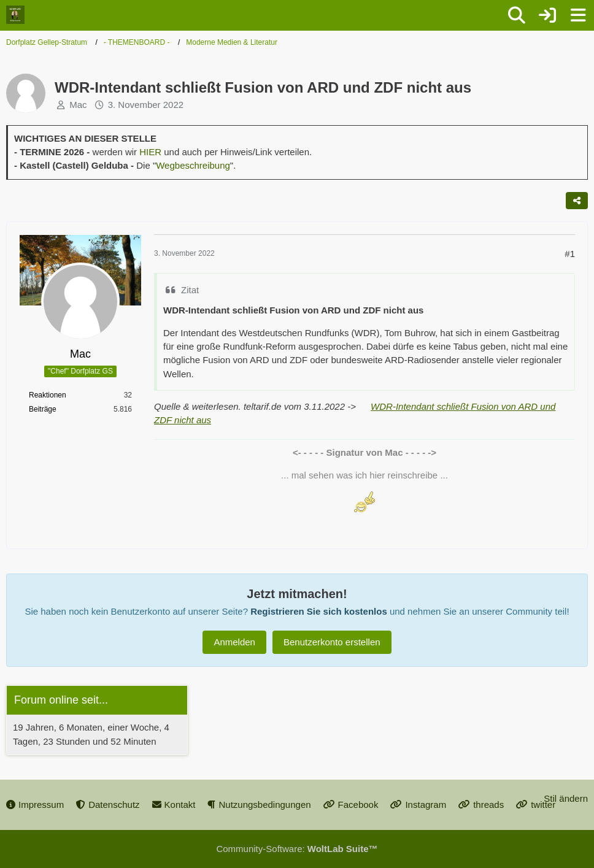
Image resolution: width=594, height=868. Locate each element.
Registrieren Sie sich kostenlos (319, 611)
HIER (150, 152)
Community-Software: (297, 849)
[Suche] (517, 15)
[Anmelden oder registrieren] (547, 15)
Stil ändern (566, 798)
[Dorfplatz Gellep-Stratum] (15, 15)
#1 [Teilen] (570, 254)
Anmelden (234, 642)
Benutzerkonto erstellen (332, 642)
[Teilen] (577, 201)
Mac (78, 105)
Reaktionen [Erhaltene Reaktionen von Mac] (48, 395)
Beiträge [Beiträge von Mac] (43, 409)
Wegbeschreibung (193, 165)
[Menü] (578, 15)
